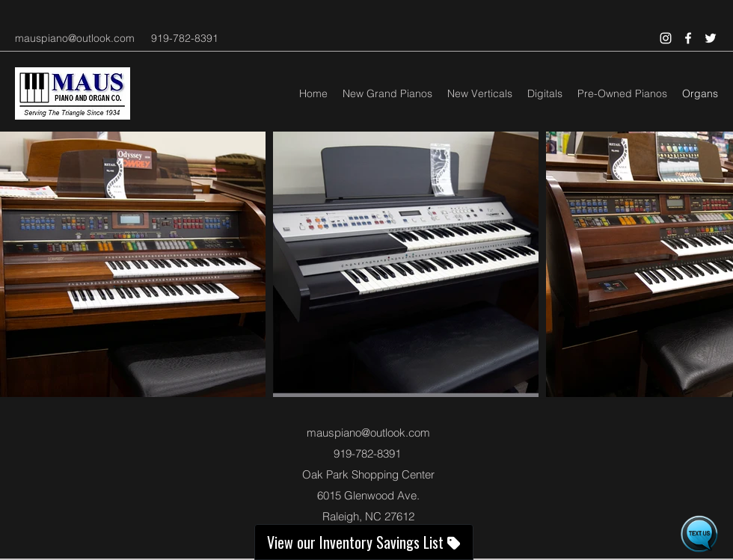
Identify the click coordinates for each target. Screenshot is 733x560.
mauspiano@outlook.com (75, 38)
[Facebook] (688, 38)
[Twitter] (711, 38)
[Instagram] (666, 38)
